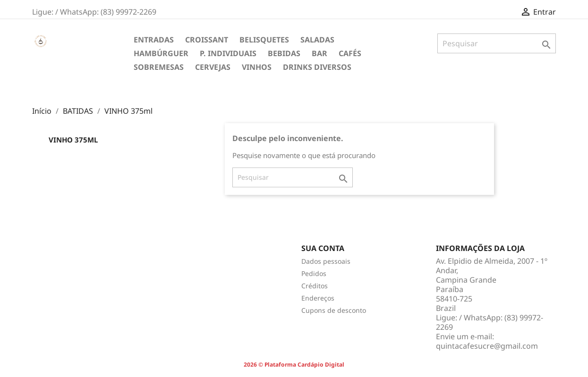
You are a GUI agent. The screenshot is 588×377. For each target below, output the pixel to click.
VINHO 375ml (73, 140)
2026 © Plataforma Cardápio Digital (294, 364)
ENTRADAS (154, 40)
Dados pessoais (326, 261)
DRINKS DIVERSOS (317, 67)
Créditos (315, 286)
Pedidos (314, 273)
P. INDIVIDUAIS (228, 53)
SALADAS (317, 40)
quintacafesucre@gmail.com (487, 346)
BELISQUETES (264, 40)
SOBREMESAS (159, 67)
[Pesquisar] (497, 43)
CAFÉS (350, 53)
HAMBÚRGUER (161, 53)
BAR (320, 53)
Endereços (318, 298)
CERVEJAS (213, 67)
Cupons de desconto (334, 310)
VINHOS (257, 67)
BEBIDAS (284, 53)
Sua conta (323, 248)
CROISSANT (207, 40)
